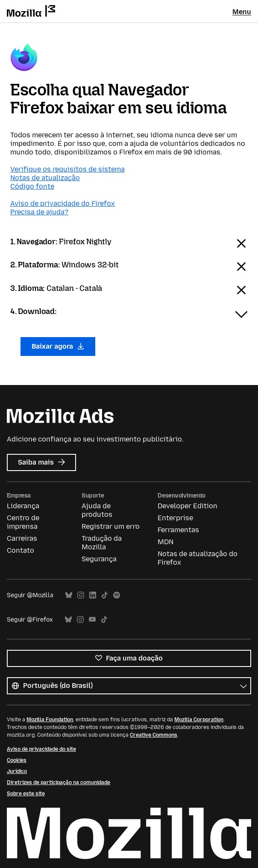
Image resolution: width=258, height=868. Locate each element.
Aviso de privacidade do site (41, 749)
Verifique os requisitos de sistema (67, 169)
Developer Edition (188, 506)
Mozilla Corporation (199, 720)
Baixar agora (58, 346)
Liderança (23, 506)
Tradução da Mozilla (102, 543)
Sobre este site (26, 794)
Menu (242, 12)
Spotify (117, 595)
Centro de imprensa (23, 522)
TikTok (105, 595)
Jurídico (17, 771)
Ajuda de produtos (97, 510)
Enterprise (175, 518)
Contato (21, 550)
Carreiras (22, 538)
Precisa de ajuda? (39, 212)
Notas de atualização (45, 178)
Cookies (17, 760)
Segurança (99, 559)
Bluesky (69, 595)
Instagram (81, 595)
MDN (166, 542)
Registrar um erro (111, 526)
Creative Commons (154, 735)
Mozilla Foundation (50, 720)
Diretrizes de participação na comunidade (59, 782)
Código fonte (32, 186)
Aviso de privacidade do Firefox (63, 203)
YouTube (92, 620)
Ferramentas (178, 530)
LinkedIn (93, 595)
